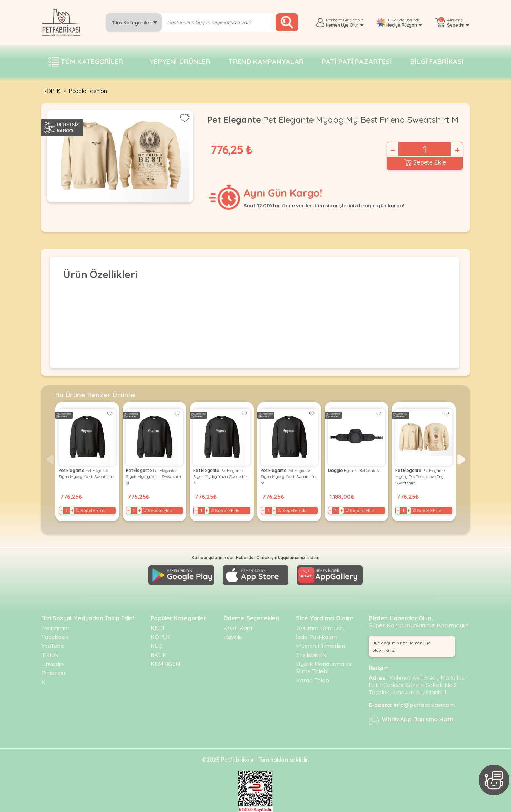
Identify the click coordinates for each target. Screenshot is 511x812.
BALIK (159, 655)
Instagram (55, 628)
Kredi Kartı (238, 628)
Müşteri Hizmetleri (320, 646)
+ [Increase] (457, 150)
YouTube (53, 646)
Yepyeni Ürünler (180, 62)
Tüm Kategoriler (134, 23)
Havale (233, 637)
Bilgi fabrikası (437, 62)
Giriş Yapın (353, 20)
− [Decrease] (392, 150)
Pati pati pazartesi (357, 62)
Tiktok (50, 655)
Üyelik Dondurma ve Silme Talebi (324, 667)
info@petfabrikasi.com (425, 705)
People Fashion (88, 91)
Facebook (55, 637)
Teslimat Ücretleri (320, 628)
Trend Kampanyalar (266, 62)
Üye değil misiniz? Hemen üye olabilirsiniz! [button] (402, 646)
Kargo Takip (312, 680)
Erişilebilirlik (311, 655)
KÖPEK (52, 91)
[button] (461, 459)
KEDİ (157, 628)
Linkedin (52, 664)
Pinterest (54, 673)
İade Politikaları (316, 637)
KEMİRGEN (165, 664)
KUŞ (157, 646)
